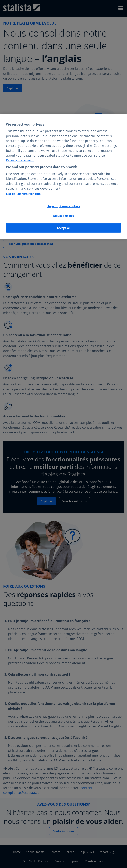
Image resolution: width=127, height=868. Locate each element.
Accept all (64, 228)
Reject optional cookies (64, 206)
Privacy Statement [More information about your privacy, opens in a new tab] (20, 160)
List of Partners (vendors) (24, 194)
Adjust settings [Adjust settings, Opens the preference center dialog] (63, 216)
